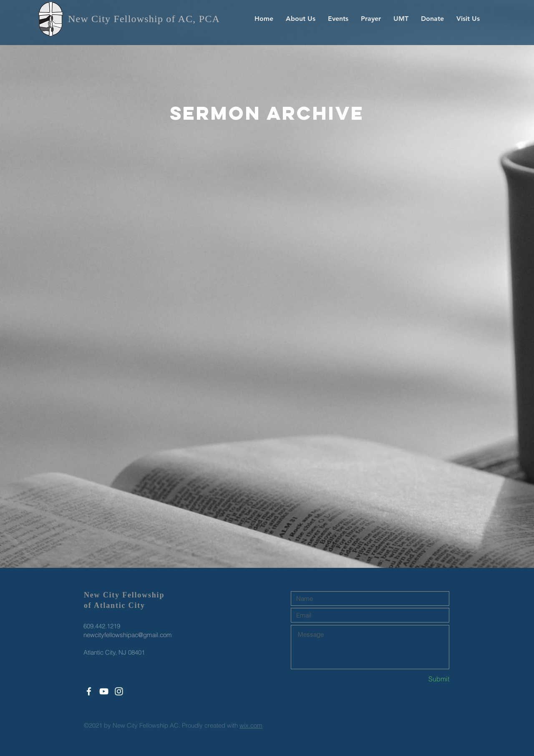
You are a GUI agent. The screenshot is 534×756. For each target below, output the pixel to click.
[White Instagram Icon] (119, 691)
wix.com (251, 725)
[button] (301, 19)
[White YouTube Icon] (104, 691)
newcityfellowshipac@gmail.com (128, 635)
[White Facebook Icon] (89, 691)
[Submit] (420, 679)
